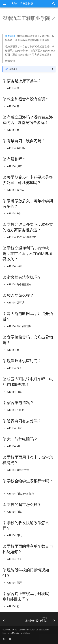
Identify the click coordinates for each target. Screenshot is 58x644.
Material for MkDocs (21, 633)
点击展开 (13, 69)
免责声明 (10, 36)
